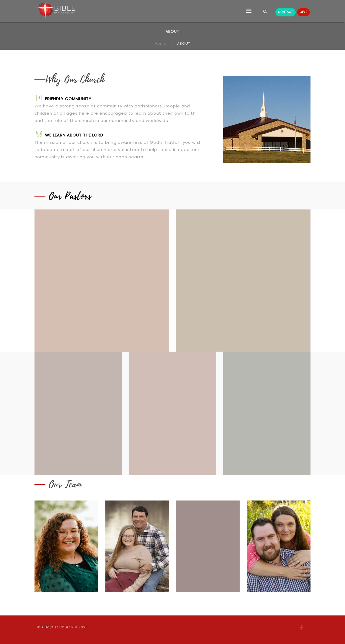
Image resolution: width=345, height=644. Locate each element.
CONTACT (286, 12)
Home (161, 43)
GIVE (303, 12)
